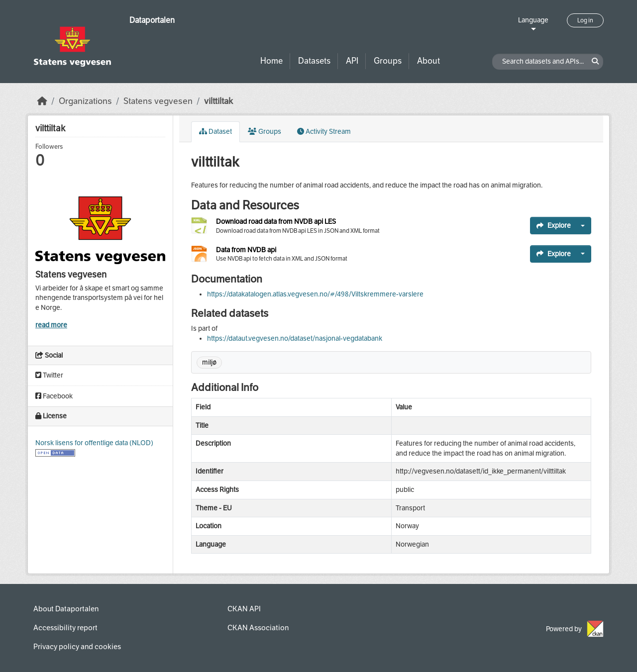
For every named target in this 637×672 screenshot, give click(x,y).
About (428, 61)
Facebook (54, 396)
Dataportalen (152, 20)
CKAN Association (258, 628)
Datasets (314, 61)
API (352, 61)
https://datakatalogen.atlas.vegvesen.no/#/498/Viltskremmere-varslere (315, 294)
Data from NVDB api (246, 250)
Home (271, 61)
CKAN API (244, 609)
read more (51, 325)
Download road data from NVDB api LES (276, 222)
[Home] (42, 101)
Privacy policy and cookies (77, 647)
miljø (209, 362)
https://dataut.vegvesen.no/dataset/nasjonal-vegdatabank (295, 338)
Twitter (49, 375)
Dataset (215, 132)
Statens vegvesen (158, 101)
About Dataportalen (66, 609)
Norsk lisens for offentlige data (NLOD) (94, 443)
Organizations (85, 101)
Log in (585, 20)
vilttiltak (218, 101)
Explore (554, 226)
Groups (388, 61)
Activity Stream (324, 132)
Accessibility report (65, 628)
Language (533, 20)
